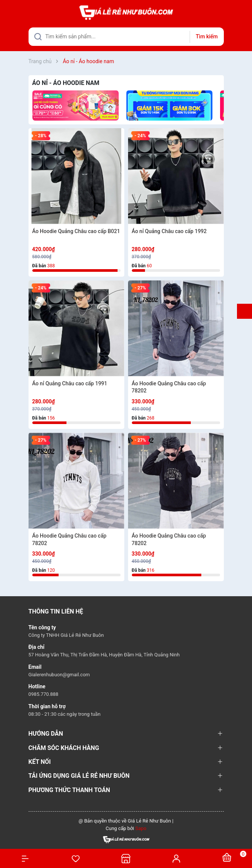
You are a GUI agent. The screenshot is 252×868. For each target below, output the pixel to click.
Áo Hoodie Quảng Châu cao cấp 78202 (169, 387)
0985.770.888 (44, 694)
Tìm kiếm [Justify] (207, 36)
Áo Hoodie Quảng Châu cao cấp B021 (76, 231)
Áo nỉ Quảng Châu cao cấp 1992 (169, 231)
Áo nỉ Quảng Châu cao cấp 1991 (70, 383)
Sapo (141, 828)
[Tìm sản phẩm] (126, 37)
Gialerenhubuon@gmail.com (59, 675)
